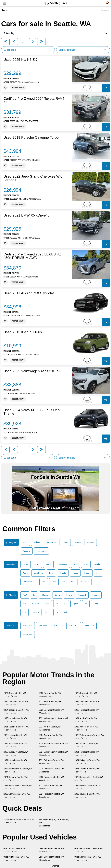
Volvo (86, 564)
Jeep (98, 573)
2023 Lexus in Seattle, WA (15, 720)
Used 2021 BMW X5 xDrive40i (27, 215)
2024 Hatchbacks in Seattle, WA (53, 745)
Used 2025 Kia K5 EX (20, 60)
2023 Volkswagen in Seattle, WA (54, 720)
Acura (25, 573)
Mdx (66, 612)
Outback (36, 604)
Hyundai (63, 573)
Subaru (48, 564)
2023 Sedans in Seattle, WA (51, 711)
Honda (97, 564)
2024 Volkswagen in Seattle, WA (54, 753)
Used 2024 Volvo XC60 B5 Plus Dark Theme (32, 412)
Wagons (27, 551)
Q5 (65, 604)
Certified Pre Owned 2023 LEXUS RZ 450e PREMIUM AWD (32, 256)
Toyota (26, 564)
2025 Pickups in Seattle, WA (52, 770)
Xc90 (96, 604)
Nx (57, 604)
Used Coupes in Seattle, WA (51, 858)
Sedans (37, 542)
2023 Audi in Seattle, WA (50, 728)
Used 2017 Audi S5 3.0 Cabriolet (29, 293)
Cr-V (24, 612)
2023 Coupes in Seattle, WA (87, 795)
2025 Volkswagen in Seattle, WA (89, 737)
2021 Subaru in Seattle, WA (51, 762)
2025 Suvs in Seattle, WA (86, 695)
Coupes (78, 542)
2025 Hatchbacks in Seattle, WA (89, 779)
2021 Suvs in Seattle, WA (50, 703)
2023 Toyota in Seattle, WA (87, 711)
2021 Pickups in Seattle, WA (52, 795)
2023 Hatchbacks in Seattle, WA (18, 770)
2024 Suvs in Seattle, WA (15, 695)
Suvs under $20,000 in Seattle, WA (19, 821)
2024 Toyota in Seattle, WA (16, 703)
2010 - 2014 (74, 626)
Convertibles (41, 551)
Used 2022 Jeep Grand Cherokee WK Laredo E (33, 178)
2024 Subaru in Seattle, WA (87, 745)
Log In (96, 10)
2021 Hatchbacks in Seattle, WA (18, 787)
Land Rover (38, 573)
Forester (96, 595)
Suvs (25, 542)
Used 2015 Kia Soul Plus (23, 332)
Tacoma (36, 612)
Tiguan (76, 604)
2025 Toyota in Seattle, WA (87, 703)
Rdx (24, 604)
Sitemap (55, 866)
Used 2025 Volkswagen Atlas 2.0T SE (33, 371)
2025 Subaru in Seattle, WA (16, 753)
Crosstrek (82, 595)
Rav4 (25, 595)
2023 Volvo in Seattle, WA (86, 728)
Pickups (65, 542)
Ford (44, 582)
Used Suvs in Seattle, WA (15, 850)
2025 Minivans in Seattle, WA (17, 795)
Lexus (37, 564)
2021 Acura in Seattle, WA (51, 787)
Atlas (47, 612)
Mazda (75, 573)
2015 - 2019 (58, 626)
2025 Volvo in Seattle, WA (15, 745)
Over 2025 (43, 626)
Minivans (91, 542)
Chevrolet (85, 582)
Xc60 (47, 604)
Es (57, 612)
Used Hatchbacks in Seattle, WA (89, 850)
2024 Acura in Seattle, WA (51, 737)
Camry (57, 595)
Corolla (69, 595)
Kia (64, 582)
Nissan (87, 573)
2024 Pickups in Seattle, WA (87, 762)
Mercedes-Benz (29, 582)
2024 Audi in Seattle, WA (86, 720)
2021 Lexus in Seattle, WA (15, 762)
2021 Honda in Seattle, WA (16, 779)
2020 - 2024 (28, 626)
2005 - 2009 (28, 634)
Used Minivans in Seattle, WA (88, 858)
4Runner (45, 595)
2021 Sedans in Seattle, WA (87, 770)
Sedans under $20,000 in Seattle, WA (54, 823)
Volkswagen (62, 564)
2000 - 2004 (89, 626)
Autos (5, 10)
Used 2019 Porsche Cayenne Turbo (31, 138)
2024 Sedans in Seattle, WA (16, 711)
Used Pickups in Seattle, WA (16, 858)
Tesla (54, 582)
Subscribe (105, 10)
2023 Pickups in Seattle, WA (52, 779)
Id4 (86, 604)
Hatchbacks (51, 542)
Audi (76, 564)
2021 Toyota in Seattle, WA (87, 753)
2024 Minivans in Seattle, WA (88, 787)
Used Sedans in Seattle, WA (51, 850)
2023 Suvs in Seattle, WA (50, 695)
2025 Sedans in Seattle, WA (16, 728)
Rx (34, 595)
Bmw (51, 573)
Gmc (73, 582)
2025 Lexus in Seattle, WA (15, 737)
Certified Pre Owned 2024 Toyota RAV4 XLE (34, 100)
